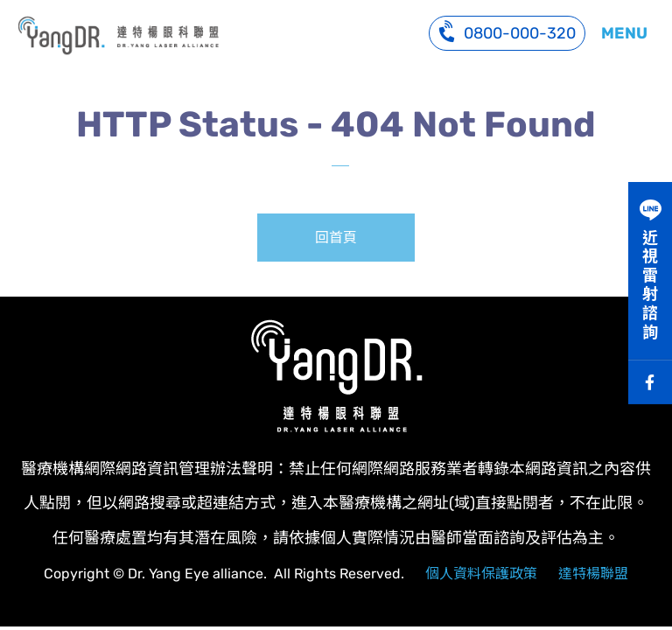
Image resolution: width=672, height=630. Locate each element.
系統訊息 (118, 35)
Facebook (650, 382)
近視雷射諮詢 (650, 285)
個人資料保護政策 (481, 574)
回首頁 (336, 238)
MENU (624, 33)
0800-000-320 (507, 31)
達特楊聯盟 (593, 574)
